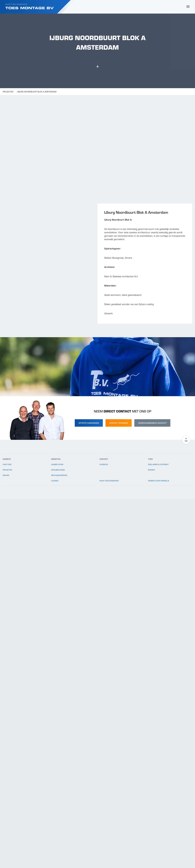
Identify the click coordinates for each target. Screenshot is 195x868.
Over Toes (7, 464)
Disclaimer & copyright (158, 464)
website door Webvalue (159, 481)
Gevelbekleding (58, 470)
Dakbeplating (57, 464)
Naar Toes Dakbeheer (16, 4)
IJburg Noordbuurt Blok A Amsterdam (37, 92)
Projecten (8, 92)
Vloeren (55, 481)
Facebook (104, 464)
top (186, 440)
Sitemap (151, 470)
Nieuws (6, 475)
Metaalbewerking (59, 475)
